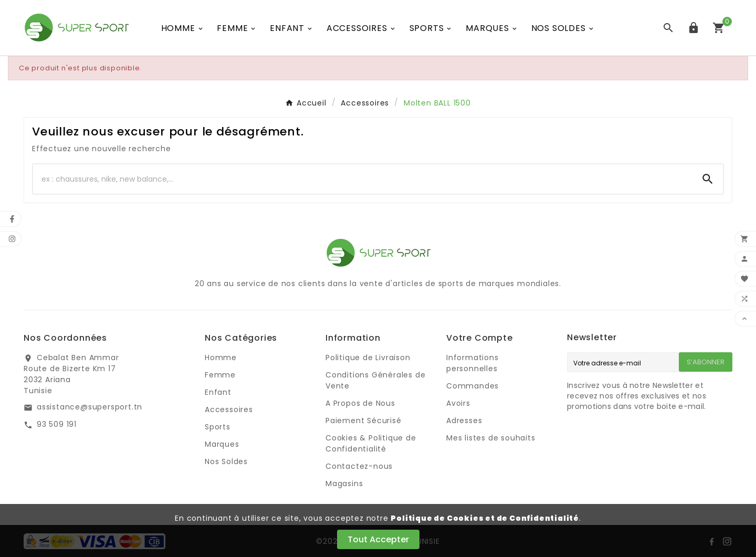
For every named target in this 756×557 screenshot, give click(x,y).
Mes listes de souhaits (491, 438)
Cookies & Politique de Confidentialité (371, 443)
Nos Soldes (226, 461)
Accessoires (229, 409)
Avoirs (458, 403)
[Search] (708, 179)
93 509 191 (57, 424)
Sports (218, 427)
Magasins (344, 484)
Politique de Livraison (368, 358)
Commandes (472, 386)
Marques (222, 444)
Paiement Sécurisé (364, 421)
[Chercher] (363, 179)
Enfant (218, 392)
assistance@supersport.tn (90, 407)
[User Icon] (694, 28)
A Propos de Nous (360, 403)
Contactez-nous (359, 466)
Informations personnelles (472, 363)
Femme (220, 375)
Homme (221, 358)
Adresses (464, 421)
